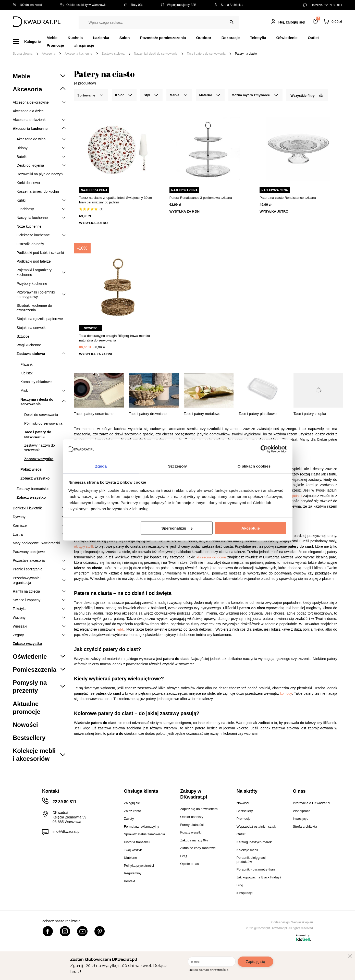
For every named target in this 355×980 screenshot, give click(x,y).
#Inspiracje (84, 45)
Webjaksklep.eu (302, 922)
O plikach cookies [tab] (254, 466)
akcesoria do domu (210, 557)
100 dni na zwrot (27, 5)
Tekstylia (258, 38)
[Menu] (30, 41)
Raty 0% (133, 5)
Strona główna (23, 54)
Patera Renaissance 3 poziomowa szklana (201, 198)
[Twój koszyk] (333, 22)
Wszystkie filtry (307, 95)
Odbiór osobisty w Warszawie (83, 5)
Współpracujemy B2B (178, 5)
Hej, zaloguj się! (292, 22)
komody (286, 694)
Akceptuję (251, 528)
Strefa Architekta (229, 5)
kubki (120, 629)
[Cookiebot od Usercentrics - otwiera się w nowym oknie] (264, 449)
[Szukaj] (232, 22)
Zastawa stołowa (113, 54)
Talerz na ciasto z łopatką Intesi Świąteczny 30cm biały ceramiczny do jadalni (115, 200)
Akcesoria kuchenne (78, 54)
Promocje (55, 45)
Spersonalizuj (177, 528)
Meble (52, 38)
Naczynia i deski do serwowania (156, 54)
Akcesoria (49, 54)
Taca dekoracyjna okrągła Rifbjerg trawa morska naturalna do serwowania (114, 338)
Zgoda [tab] (101, 466)
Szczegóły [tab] (177, 466)
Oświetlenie (287, 38)
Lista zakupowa (318, 19)
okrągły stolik (84, 547)
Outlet (313, 38)
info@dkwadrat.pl (66, 831)
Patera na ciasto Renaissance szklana (288, 198)
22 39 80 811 (333, 5)
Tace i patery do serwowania (206, 54)
